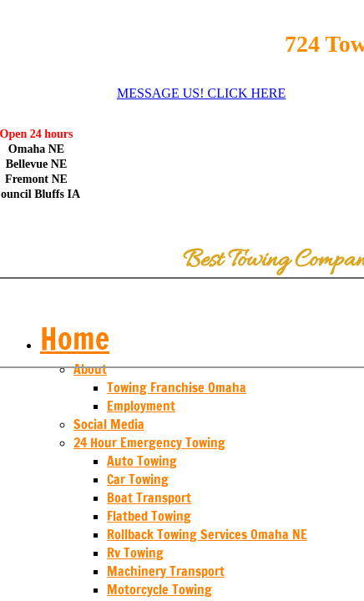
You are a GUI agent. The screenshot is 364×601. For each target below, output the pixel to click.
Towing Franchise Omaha (177, 387)
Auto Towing (142, 461)
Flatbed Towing (149, 516)
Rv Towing (135, 553)
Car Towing (138, 479)
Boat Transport (149, 497)
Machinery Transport (166, 571)
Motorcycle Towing (159, 589)
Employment (141, 406)
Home (75, 338)
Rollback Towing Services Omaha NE (207, 534)
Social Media (109, 424)
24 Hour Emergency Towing (149, 442)
